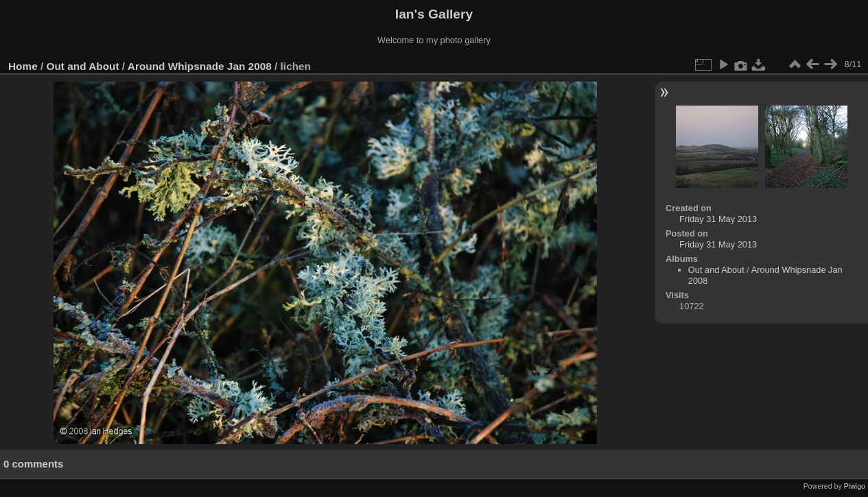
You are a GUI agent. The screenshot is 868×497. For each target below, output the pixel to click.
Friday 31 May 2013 (718, 219)
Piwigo (855, 486)
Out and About (83, 66)
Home (23, 66)
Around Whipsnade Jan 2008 (200, 66)
